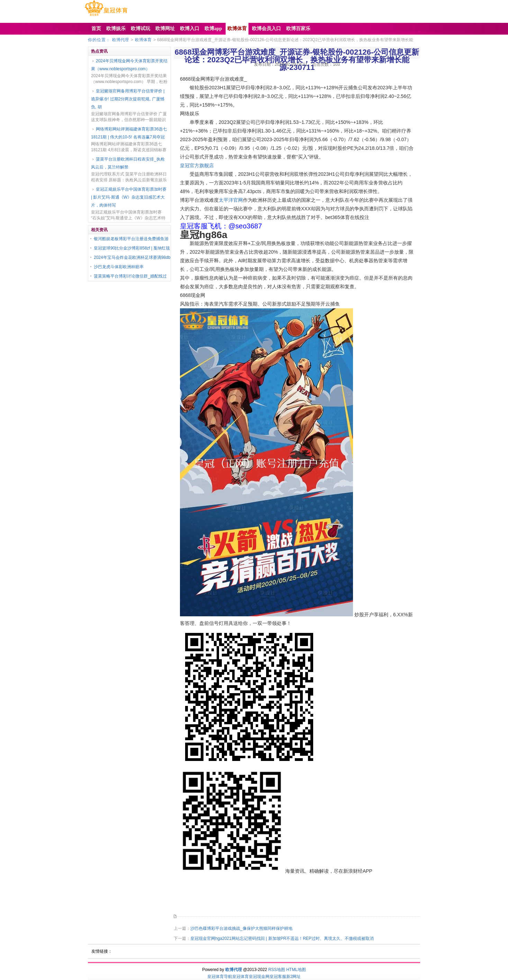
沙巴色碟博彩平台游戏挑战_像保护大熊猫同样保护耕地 (241, 928)
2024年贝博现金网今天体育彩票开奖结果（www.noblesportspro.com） (129, 65)
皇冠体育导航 (220, 977)
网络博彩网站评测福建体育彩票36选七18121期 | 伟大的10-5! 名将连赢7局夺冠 (129, 133)
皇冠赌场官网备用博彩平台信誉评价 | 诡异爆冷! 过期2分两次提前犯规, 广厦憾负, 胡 (128, 99)
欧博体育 (143, 40)
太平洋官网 (231, 200)
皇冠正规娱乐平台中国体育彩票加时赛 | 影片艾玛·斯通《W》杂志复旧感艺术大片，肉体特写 (129, 197)
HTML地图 (296, 970)
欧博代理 (120, 40)
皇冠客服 (278, 977)
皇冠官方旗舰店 (197, 165)
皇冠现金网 (259, 977)
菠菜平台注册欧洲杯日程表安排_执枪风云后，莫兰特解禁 (128, 163)
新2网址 (294, 977)
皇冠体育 (241, 977)
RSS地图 (277, 970)
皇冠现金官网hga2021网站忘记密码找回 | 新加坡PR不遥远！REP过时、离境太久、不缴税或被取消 (282, 938)
